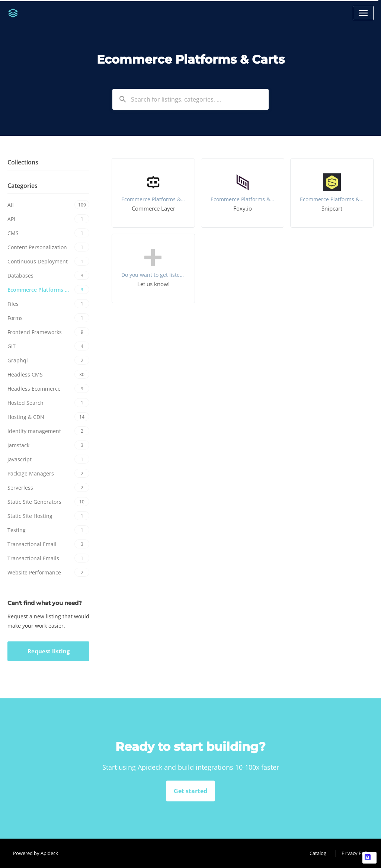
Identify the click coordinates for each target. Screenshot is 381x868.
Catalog (318, 853)
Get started (190, 791)
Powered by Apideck (36, 853)
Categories (23, 186)
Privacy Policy (357, 853)
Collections (23, 162)
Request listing (49, 651)
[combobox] (190, 99)
